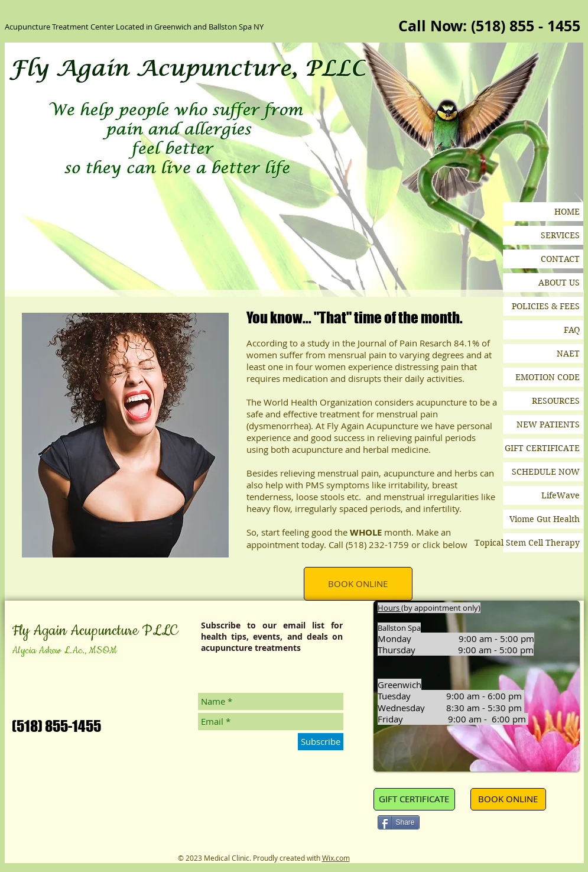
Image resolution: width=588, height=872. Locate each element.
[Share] (399, 822)
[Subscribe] (321, 742)
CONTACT (560, 259)
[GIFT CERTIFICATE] (414, 799)
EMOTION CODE (548, 377)
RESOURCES (556, 401)
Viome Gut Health (545, 519)
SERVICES (560, 235)
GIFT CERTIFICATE (542, 448)
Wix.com (336, 858)
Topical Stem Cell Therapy (541, 543)
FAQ (572, 330)
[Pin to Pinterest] (444, 824)
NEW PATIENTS (548, 424)
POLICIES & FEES (546, 306)
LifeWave (561, 495)
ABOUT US (559, 283)
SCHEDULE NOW (546, 472)
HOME (567, 212)
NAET (568, 354)
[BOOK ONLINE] (358, 584)
